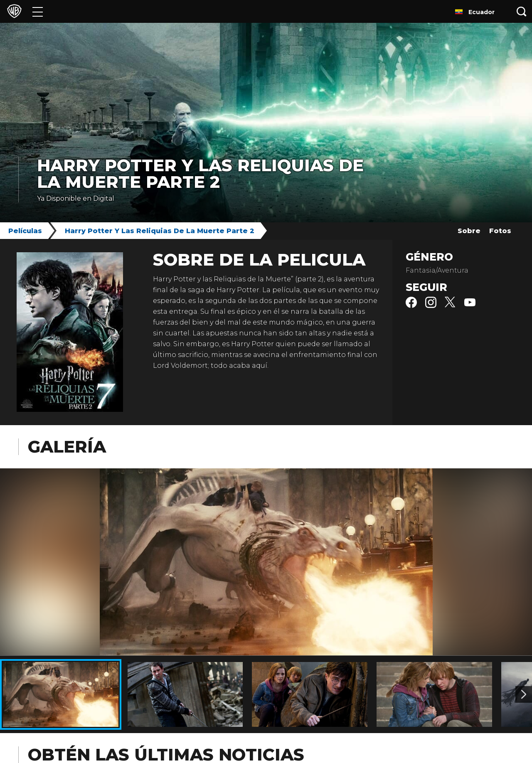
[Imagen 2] (524, 694)
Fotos (500, 231)
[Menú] (38, 11)
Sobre (469, 231)
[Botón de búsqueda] (522, 11)
